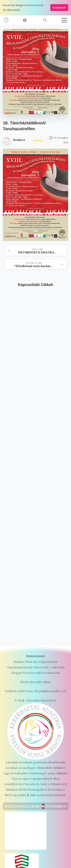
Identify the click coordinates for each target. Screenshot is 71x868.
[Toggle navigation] (64, 20)
